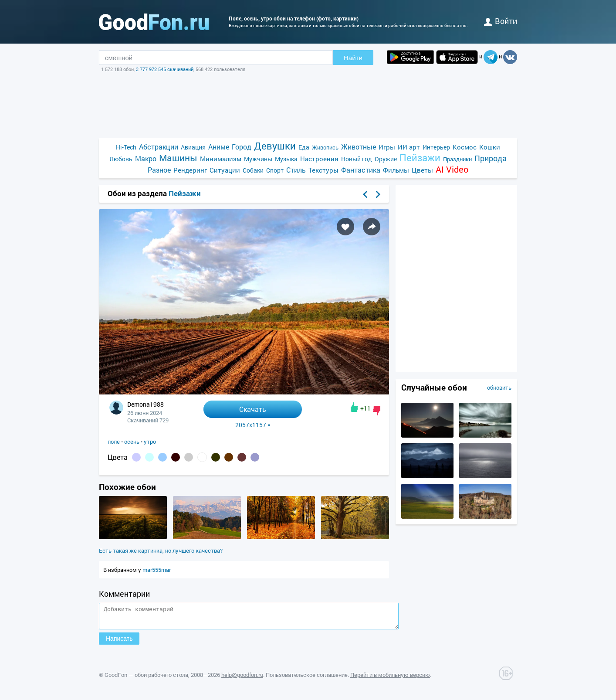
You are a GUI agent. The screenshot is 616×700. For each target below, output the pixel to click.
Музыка (286, 159)
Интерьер (436, 147)
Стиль (296, 170)
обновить (499, 387)
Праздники (457, 159)
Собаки (253, 170)
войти (501, 21)
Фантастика (361, 170)
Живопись (325, 147)
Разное (159, 170)
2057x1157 (253, 425)
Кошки (490, 147)
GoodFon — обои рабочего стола (146, 679)
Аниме (219, 147)
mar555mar (157, 570)
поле (114, 442)
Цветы (422, 170)
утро (150, 442)
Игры (387, 147)
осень (132, 442)
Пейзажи (420, 158)
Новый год (357, 159)
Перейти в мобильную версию (390, 679)
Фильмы (396, 170)
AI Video (452, 169)
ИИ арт (409, 147)
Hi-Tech (126, 147)
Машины (178, 158)
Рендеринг (190, 170)
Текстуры (323, 170)
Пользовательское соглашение (307, 679)
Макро (146, 158)
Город (242, 147)
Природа (491, 158)
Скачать (253, 409)
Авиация (193, 147)
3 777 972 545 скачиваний (165, 69)
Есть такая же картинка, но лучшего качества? (161, 550)
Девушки (275, 146)
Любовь (121, 159)
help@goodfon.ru (242, 679)
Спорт (275, 170)
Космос (465, 147)
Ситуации (225, 170)
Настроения (319, 159)
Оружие (386, 159)
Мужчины (258, 159)
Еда (304, 147)
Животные (359, 147)
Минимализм (221, 159)
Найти (353, 58)
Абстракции (159, 147)
